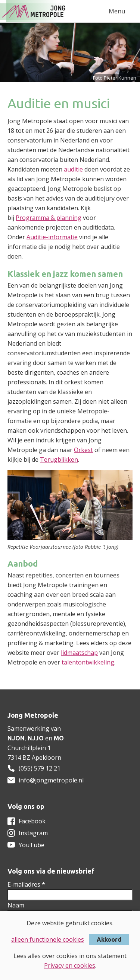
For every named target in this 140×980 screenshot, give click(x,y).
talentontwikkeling (88, 662)
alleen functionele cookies (48, 939)
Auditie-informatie (52, 237)
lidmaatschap (79, 653)
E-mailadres (26, 884)
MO (59, 738)
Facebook (32, 821)
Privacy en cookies (70, 965)
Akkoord (109, 939)
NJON (16, 738)
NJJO (36, 738)
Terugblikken (59, 459)
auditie (73, 169)
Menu (117, 11)
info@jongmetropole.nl (51, 780)
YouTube (32, 845)
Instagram (33, 833)
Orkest (83, 450)
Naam (16, 905)
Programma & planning (49, 218)
